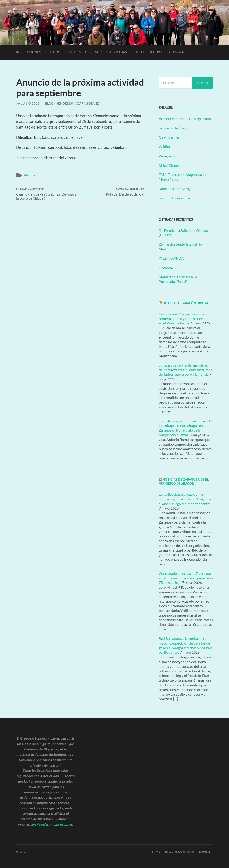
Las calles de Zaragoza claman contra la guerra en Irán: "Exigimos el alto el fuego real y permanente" (185, 499)
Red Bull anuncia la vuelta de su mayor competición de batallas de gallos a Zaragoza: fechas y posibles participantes (186, 645)
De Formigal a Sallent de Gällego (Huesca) (183, 233)
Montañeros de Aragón (177, 189)
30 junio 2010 (28, 103)
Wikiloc (165, 146)
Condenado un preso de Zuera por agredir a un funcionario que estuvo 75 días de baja (186, 578)
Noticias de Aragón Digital (186, 303)
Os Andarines (169, 137)
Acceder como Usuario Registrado (185, 119)
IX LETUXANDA (171, 258)
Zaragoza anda (170, 156)
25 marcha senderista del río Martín (180, 246)
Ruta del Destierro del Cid (125, 192)
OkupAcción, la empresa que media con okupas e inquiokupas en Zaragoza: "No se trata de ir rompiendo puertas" (186, 428)
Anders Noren (182, 852)
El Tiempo (77, 52)
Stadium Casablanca (174, 198)
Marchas (30, 175)
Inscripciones (29, 52)
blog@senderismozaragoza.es (72, 103)
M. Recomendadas (111, 52)
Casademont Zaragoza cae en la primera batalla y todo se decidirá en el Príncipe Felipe (184, 319)
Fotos (55, 52)
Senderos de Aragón (174, 128)
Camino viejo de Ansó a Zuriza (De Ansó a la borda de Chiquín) (47, 194)
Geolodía (166, 268)
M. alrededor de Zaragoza (160, 52)
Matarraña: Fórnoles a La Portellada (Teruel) (178, 279)
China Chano (169, 165)
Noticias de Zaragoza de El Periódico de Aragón (184, 481)
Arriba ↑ (206, 852)
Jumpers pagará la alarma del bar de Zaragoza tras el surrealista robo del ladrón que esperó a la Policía (186, 370)
